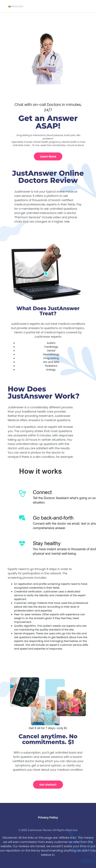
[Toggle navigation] (86, 6)
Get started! (48, 785)
